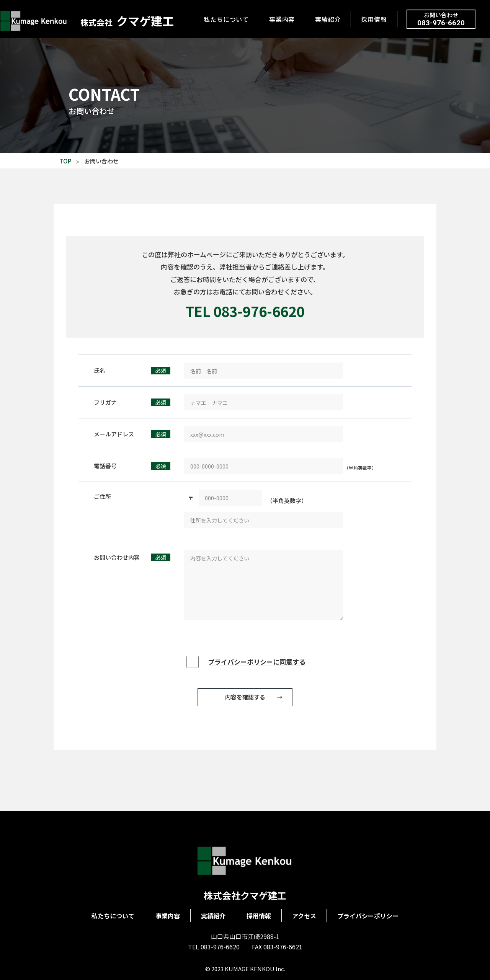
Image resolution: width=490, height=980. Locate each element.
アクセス (304, 916)
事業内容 (282, 19)
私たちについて (226, 19)
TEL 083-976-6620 (245, 311)
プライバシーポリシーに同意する (257, 662)
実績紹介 (328, 19)
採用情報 (374, 19)
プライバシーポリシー (368, 916)
